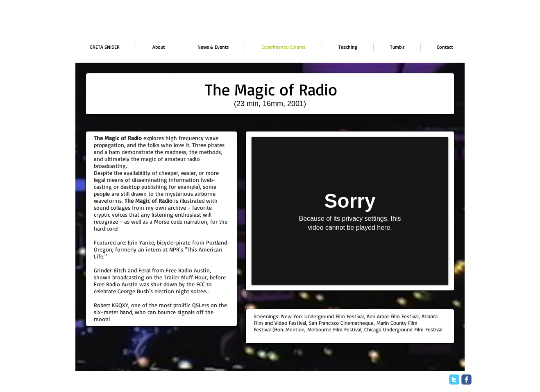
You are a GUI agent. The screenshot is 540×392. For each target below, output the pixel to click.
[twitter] (454, 380)
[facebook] (466, 380)
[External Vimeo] (350, 211)
